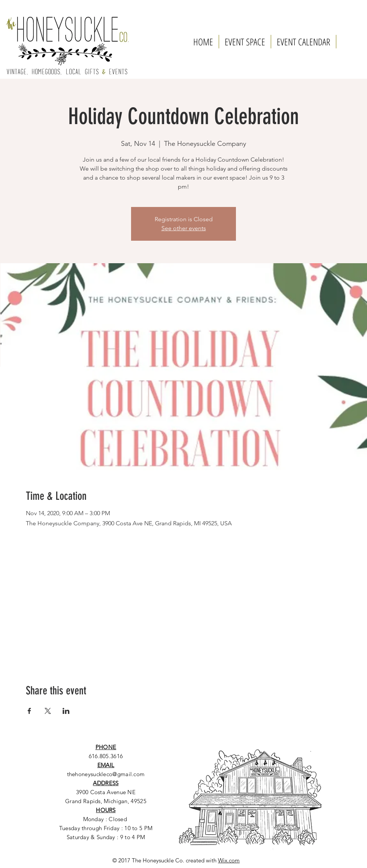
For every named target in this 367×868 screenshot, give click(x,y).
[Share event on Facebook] (29, 711)
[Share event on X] (48, 711)
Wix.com (229, 860)
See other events (184, 228)
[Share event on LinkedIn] (66, 711)
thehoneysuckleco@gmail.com (106, 774)
